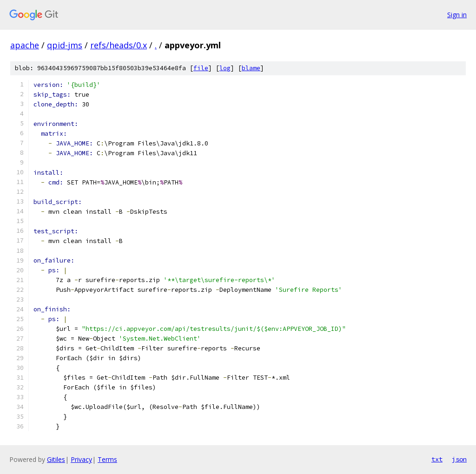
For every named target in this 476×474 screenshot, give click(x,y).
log (225, 68)
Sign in (457, 15)
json (459, 459)
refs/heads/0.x (119, 45)
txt (437, 459)
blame (251, 68)
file (201, 68)
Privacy (81, 459)
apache (25, 45)
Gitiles (56, 459)
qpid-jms (65, 45)
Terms (107, 459)
